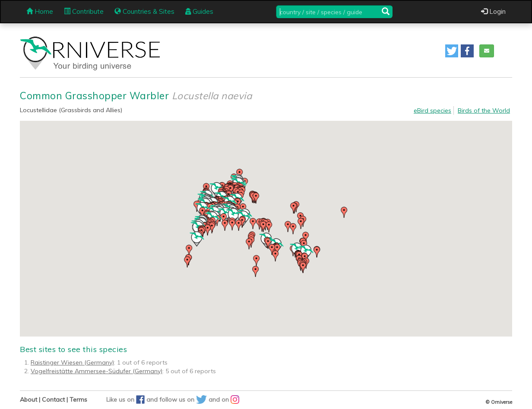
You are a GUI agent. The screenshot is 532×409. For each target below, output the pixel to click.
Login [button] (493, 11)
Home (40, 11)
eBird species (432, 110)
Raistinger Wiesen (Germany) (72, 362)
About (28, 400)
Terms (78, 400)
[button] (452, 51)
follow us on (184, 400)
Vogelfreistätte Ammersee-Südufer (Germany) (97, 371)
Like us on (126, 400)
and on (224, 400)
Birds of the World (484, 110)
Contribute (84, 11)
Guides (199, 11)
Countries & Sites (144, 11)
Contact (53, 400)
